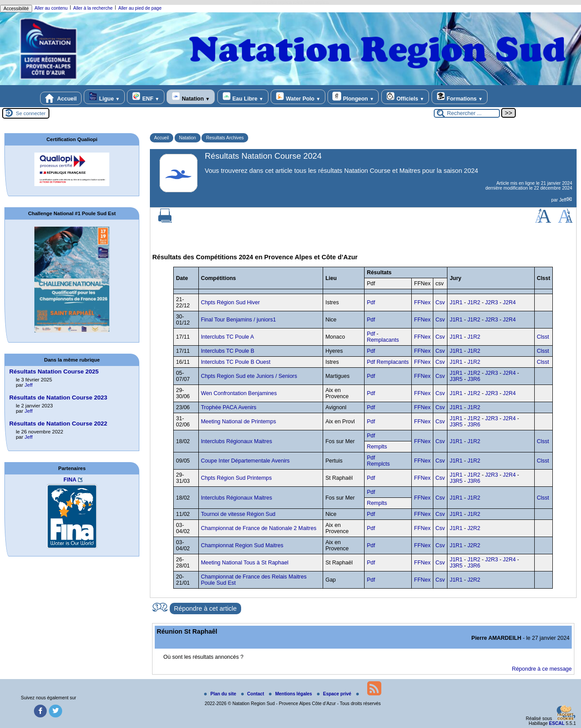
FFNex (422, 302)
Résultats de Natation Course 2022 (58, 424)
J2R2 (474, 528)
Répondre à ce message (542, 669)
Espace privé (335, 694)
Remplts (377, 447)
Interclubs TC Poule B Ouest (236, 362)
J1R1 (456, 302)
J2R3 (492, 302)
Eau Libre (243, 97)
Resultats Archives (225, 138)
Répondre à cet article (205, 609)
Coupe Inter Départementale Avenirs (245, 461)
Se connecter (31, 113)
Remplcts (378, 464)
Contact (253, 694)
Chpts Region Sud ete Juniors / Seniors (249, 376)
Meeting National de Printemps (239, 422)
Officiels (405, 97)
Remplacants (383, 340)
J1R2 (474, 302)
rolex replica (317, 2)
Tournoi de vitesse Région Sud (238, 514)
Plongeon (353, 97)
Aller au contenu (51, 8)
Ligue (104, 97)
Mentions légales (291, 694)
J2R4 (509, 302)
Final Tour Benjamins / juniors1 (238, 320)
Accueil (61, 98)
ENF (145, 97)
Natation (191, 97)
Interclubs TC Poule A (227, 337)
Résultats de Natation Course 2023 (58, 398)
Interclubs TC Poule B (228, 351)
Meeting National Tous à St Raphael (245, 563)
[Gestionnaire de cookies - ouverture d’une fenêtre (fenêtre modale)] (566, 713)
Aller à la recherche (93, 8)
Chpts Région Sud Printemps (236, 478)
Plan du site (221, 694)
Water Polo (298, 97)
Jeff (563, 200)
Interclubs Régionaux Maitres (236, 441)
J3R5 (456, 379)
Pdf (371, 302)
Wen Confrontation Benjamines (239, 393)
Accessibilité (16, 9)
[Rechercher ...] (467, 113)
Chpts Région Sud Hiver (231, 302)
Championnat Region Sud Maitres (242, 545)
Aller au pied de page (140, 8)
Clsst (543, 337)
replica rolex (264, 2)
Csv (440, 302)
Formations (460, 97)
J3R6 (474, 379)
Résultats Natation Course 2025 (54, 371)
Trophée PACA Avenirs (229, 407)
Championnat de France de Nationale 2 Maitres (259, 528)
